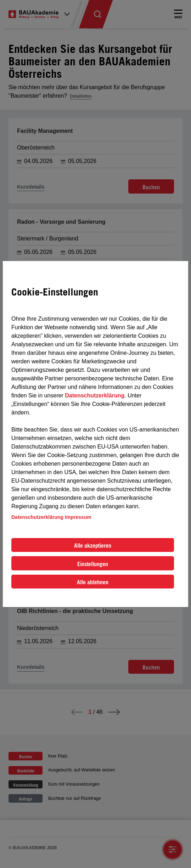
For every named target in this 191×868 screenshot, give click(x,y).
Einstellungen (93, 564)
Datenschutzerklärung (95, 395)
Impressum (78, 517)
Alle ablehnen (93, 582)
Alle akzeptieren (93, 546)
